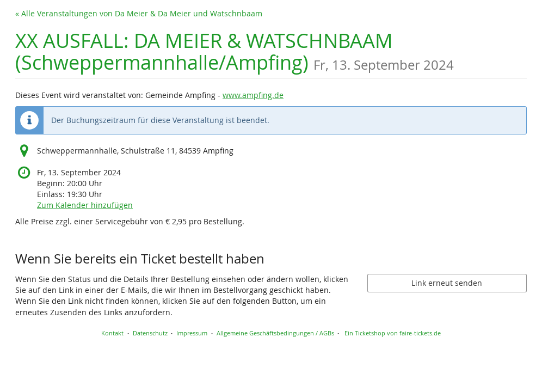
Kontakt (112, 333)
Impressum (192, 333)
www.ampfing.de (253, 95)
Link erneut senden (447, 283)
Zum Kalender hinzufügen (85, 205)
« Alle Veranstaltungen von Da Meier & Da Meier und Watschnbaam (139, 13)
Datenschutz (150, 333)
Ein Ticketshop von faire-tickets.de (393, 333)
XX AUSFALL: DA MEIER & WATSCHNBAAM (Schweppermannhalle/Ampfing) (235, 51)
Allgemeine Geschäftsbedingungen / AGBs (275, 333)
